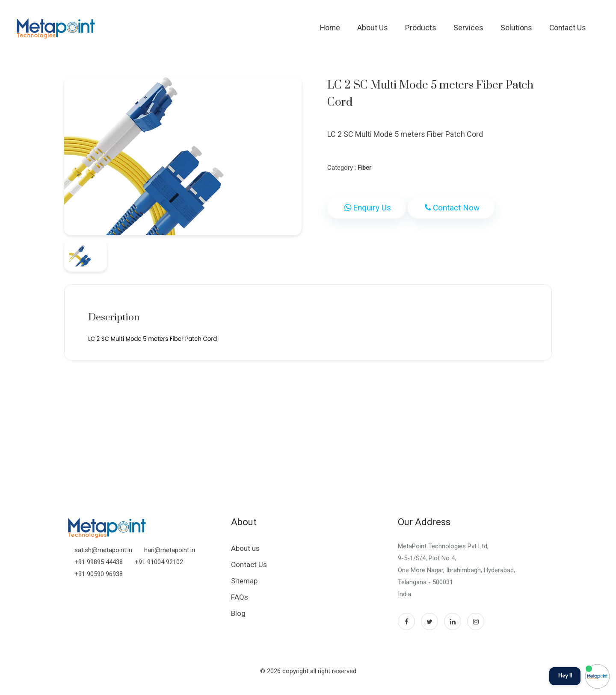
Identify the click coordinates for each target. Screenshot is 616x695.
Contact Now (451, 208)
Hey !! (565, 676)
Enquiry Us (367, 208)
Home (330, 28)
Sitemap (244, 581)
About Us (373, 28)
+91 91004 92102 (159, 562)
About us (245, 548)
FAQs (240, 597)
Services (468, 28)
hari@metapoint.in (170, 550)
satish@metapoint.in (103, 550)
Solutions (516, 28)
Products (421, 28)
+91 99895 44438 (99, 562)
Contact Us (568, 28)
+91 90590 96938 (99, 574)
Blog (238, 613)
